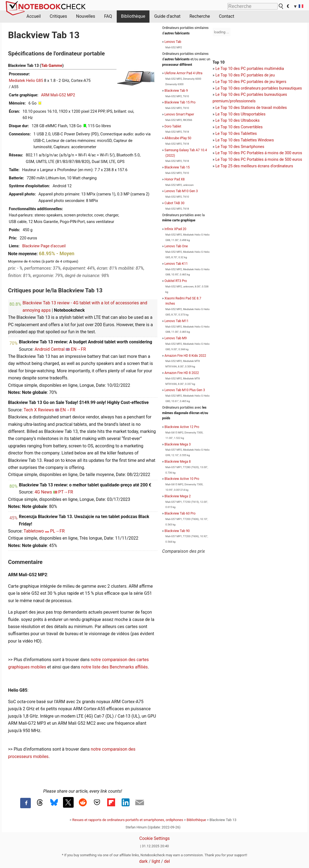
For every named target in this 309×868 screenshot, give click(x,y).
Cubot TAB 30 (174, 203)
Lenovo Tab (173, 42)
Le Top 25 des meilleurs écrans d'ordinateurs (254, 166)
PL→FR (57, 531)
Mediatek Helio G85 (26, 81)
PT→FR (66, 492)
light (156, 861)
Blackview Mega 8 (178, 462)
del (167, 861)
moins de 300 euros (285, 153)
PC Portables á (254, 153)
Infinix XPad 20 (175, 229)
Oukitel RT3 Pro (176, 281)
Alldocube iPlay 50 (178, 138)
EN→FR (78, 349)
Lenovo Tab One (176, 246)
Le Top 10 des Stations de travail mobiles (251, 108)
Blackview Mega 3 (178, 444)
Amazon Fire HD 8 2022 (182, 373)
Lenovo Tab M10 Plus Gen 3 (185, 390)
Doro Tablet (173, 126)
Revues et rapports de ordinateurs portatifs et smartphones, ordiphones (128, 820)
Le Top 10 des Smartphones (240, 147)
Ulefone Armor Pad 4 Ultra (183, 73)
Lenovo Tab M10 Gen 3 (181, 191)
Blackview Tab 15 (177, 167)
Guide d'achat (167, 16)
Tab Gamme (52, 66)
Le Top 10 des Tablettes (236, 134)
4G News (43, 492)
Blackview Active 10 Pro (182, 479)
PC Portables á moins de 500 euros (271, 160)
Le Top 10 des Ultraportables (241, 114)
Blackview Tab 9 (176, 91)
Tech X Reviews (39, 410)
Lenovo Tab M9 (175, 338)
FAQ (108, 16)
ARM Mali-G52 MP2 (58, 95)
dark (143, 861)
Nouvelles (86, 16)
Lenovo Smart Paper (179, 114)
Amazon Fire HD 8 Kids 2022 (185, 356)
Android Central (50, 349)
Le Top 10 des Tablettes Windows (245, 140)
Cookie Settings (155, 838)
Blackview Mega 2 (178, 496)
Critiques (58, 16)
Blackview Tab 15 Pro (180, 102)
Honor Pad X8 (175, 179)
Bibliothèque (133, 16)
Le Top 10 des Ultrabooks (238, 121)
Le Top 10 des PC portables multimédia (250, 69)
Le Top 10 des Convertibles (239, 127)
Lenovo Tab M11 (176, 321)
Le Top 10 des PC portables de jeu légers (251, 82)
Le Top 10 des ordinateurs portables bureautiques (259, 88)
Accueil (34, 16)
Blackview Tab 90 (177, 531)
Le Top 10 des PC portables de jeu (245, 75)
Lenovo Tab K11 (176, 264)
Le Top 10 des (228, 153)
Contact (227, 16)
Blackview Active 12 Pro (182, 427)
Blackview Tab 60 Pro (180, 513)
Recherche (200, 16)
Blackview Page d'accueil (44, 246)
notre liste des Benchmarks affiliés (115, 667)
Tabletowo (34, 531)
